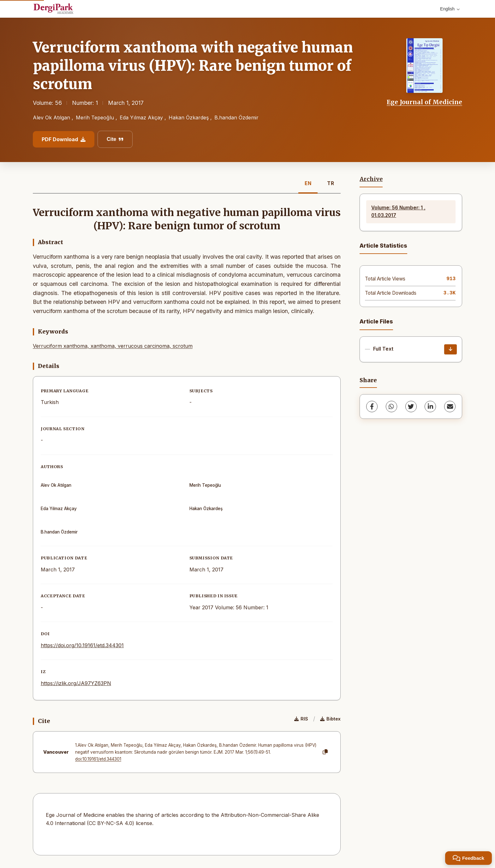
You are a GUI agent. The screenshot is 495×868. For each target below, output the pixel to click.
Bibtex (330, 719)
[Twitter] (411, 407)
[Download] (450, 349)
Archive (371, 179)
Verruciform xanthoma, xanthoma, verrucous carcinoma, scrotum (113, 346)
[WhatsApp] (391, 407)
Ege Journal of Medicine (424, 102)
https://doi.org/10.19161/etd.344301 (82, 645)
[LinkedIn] (430, 407)
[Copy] (325, 752)
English (450, 9)
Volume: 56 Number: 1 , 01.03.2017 (398, 211)
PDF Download (64, 139)
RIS (301, 719)
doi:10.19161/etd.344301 (98, 759)
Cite (115, 139)
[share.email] (450, 407)
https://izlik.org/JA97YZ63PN (76, 683)
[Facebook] (372, 407)
